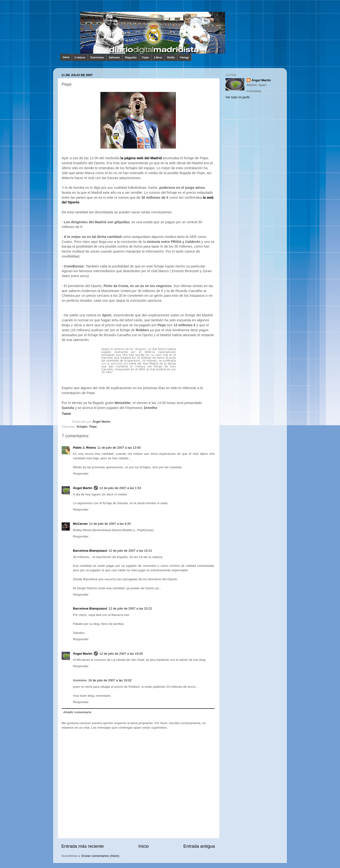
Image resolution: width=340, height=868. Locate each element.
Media (171, 57)
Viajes (145, 57)
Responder (81, 474)
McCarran (80, 524)
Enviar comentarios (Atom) (101, 856)
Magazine (131, 57)
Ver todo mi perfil (237, 97)
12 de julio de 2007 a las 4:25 (110, 524)
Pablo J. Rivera (84, 448)
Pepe (93, 427)
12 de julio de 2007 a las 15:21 (130, 551)
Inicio (66, 57)
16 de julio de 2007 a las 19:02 (110, 680)
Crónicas (80, 57)
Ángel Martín (102, 422)
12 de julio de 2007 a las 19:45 (121, 654)
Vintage (184, 57)
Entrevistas (97, 57)
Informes (114, 57)
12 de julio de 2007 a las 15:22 (130, 608)
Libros (158, 57)
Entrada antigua (199, 846)
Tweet (66, 414)
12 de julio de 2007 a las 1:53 (120, 488)
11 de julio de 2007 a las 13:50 (119, 448)
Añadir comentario (77, 712)
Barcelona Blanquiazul (90, 551)
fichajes (82, 427)
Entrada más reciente (83, 846)
